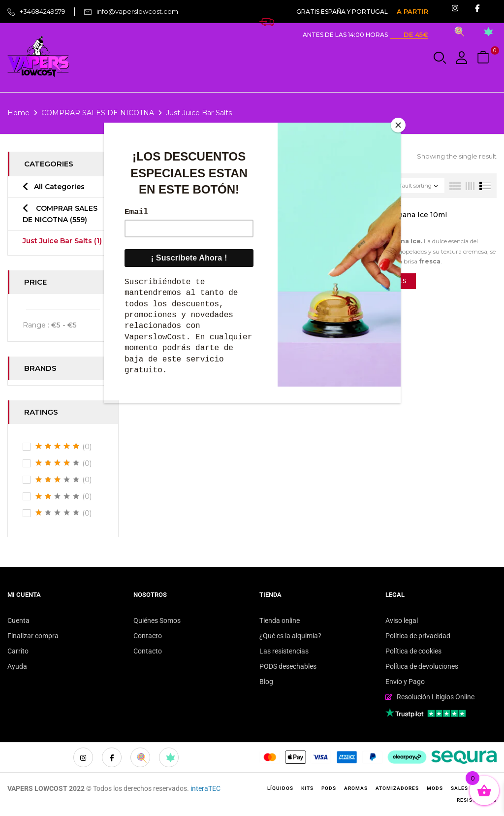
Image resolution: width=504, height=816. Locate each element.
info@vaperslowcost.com (137, 11)
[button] (484, 58)
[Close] (398, 125)
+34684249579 (43, 11)
